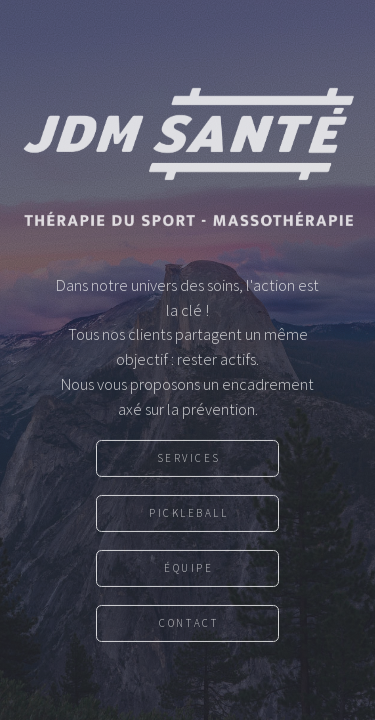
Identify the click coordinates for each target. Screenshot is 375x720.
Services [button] (189, 462)
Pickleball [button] (189, 517)
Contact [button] (188, 627)
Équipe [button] (188, 572)
